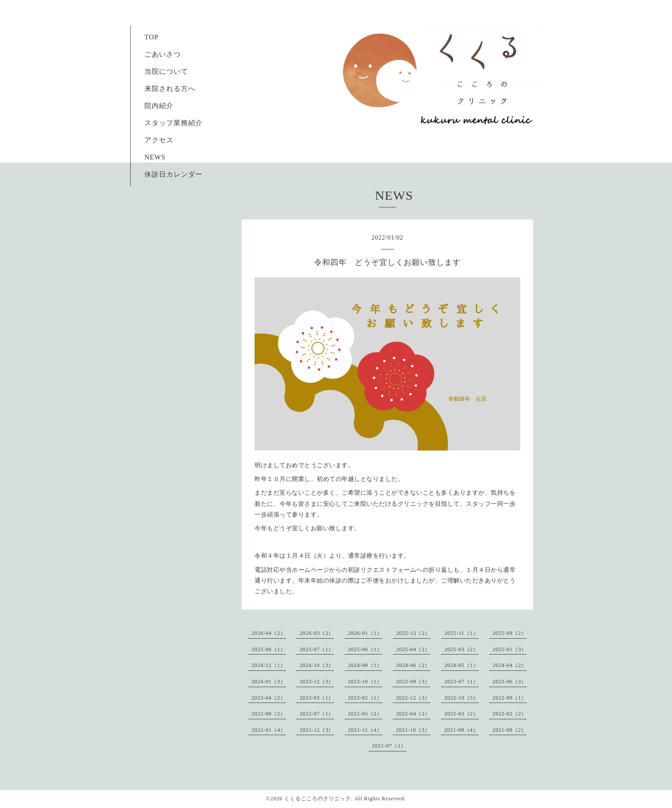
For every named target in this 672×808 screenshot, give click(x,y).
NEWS (155, 157)
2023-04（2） (269, 698)
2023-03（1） (317, 698)
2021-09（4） (462, 730)
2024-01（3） (269, 682)
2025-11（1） (462, 633)
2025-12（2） (413, 633)
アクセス (159, 140)
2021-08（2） (510, 730)
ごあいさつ (159, 54)
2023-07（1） (462, 682)
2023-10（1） (365, 682)
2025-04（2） (413, 649)
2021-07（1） (389, 746)
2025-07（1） (317, 649)
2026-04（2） (269, 633)
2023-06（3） (510, 682)
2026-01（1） (365, 633)
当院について (166, 71)
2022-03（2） (462, 714)
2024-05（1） (462, 665)
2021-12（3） (317, 730)
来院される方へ (166, 89)
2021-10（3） (413, 730)
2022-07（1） (317, 714)
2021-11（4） (365, 730)
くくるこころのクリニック (318, 799)
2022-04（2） (413, 714)
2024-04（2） (510, 665)
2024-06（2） (413, 665)
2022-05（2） (365, 714)
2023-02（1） (365, 698)
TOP (151, 37)
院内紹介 (159, 106)
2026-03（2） (317, 633)
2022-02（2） (510, 714)
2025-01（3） (510, 649)
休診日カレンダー (174, 174)
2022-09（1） (510, 698)
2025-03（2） (462, 649)
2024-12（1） (269, 665)
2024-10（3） (317, 665)
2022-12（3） (413, 698)
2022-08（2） (269, 714)
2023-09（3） (413, 682)
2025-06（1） (365, 649)
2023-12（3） (317, 682)
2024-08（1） (365, 665)
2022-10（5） (462, 698)
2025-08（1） (269, 649)
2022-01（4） (269, 730)
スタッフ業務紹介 (170, 123)
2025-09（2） (510, 633)
